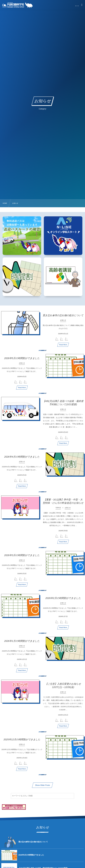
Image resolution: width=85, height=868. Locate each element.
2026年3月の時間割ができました (22, 557)
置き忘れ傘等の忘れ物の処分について (63, 317)
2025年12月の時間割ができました (22, 741)
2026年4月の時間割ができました (22, 458)
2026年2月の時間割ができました (63, 600)
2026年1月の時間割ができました (22, 643)
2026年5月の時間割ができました (22, 360)
